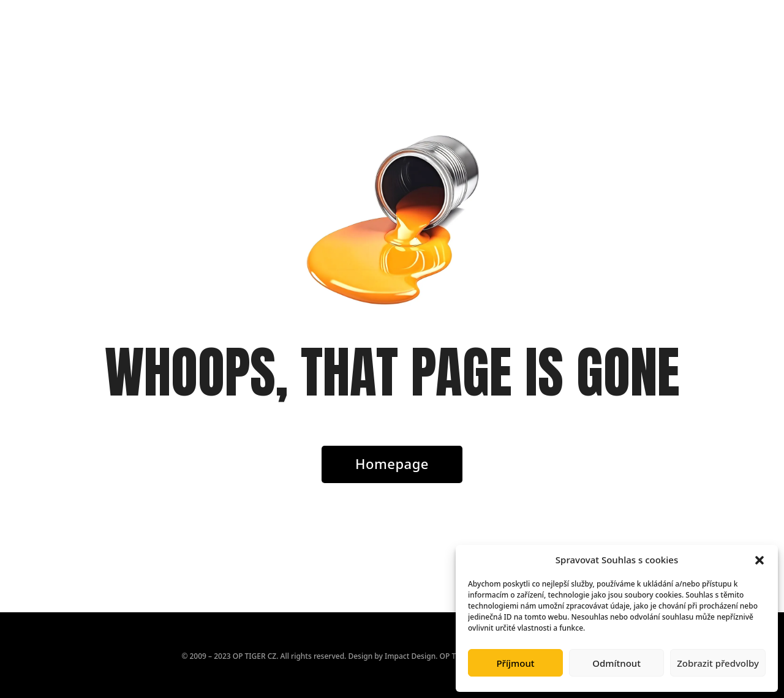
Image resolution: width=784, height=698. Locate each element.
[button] (759, 560)
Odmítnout (616, 663)
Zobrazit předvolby (718, 663)
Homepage (392, 463)
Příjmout (515, 663)
